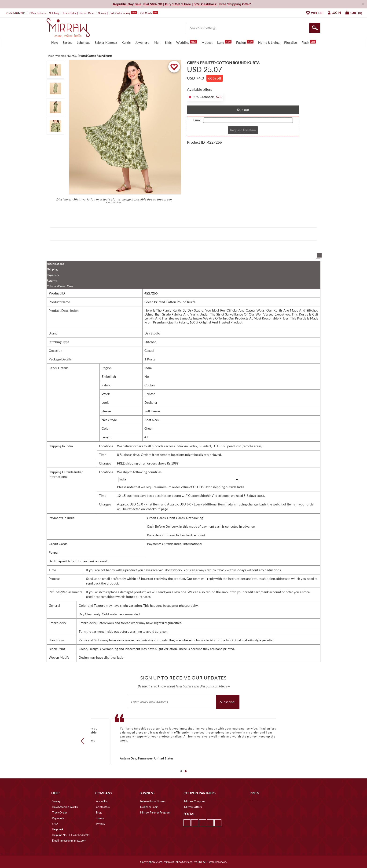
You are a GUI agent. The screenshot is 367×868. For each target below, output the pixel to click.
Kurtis (126, 42)
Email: (198, 120)
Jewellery (142, 42)
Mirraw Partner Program (155, 812)
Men (157, 42)
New (55, 42)
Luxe (224, 42)
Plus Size (290, 42)
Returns (52, 281)
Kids (168, 42)
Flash (309, 42)
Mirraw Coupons (195, 801)
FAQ (55, 824)
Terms (100, 818)
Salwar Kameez (106, 42)
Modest (207, 42)
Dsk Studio (152, 333)
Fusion (245, 42)
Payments (53, 275)
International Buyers (153, 801)
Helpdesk (58, 829)
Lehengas (83, 42)
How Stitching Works (65, 807)
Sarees (67, 42)
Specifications (55, 264)
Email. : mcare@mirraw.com (69, 841)
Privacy (101, 824)
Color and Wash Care (60, 286)
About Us (102, 801)
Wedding (187, 42)
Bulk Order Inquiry (120, 13)
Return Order (87, 13)
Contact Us (103, 807)
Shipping (52, 269)
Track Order (69, 13)
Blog (99, 812)
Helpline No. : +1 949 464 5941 (71, 835)
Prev (84, 741)
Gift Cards (149, 13)
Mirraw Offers (193, 807)
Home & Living (269, 42)
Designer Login (149, 807)
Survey (102, 13)
